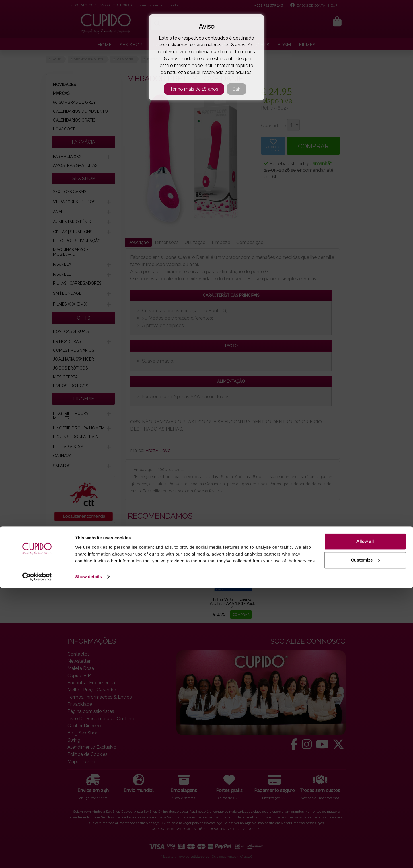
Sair (236, 89)
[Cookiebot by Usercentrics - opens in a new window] (37, 857)
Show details (88, 857)
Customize (365, 840)
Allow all (365, 821)
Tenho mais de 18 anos (194, 89)
